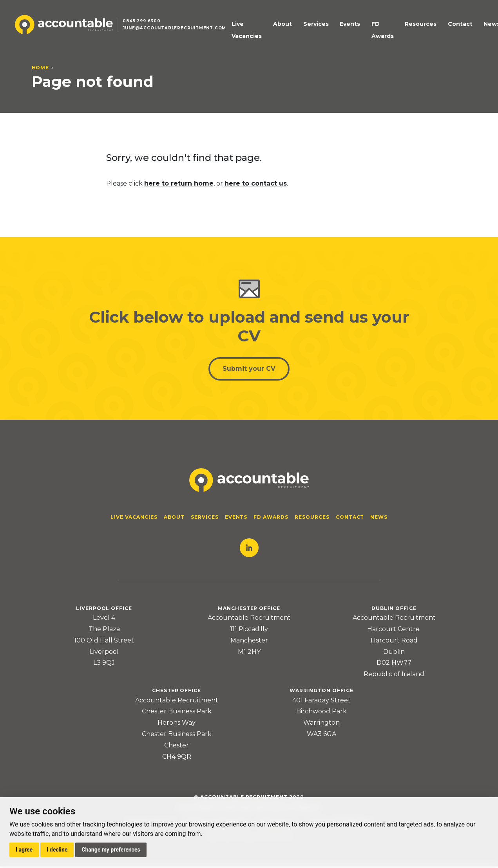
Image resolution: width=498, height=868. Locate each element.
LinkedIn (249, 549)
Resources (408, 28)
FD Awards (370, 34)
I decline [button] (57, 850)
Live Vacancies (249, 34)
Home (41, 68)
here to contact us (256, 183)
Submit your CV (249, 369)
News (467, 28)
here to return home (179, 183)
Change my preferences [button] (111, 850)
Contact (441, 28)
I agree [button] (24, 850)
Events (343, 28)
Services (314, 28)
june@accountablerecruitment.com (179, 33)
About (287, 28)
